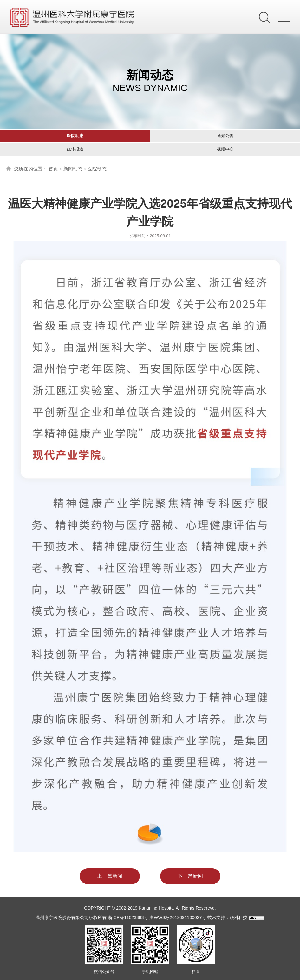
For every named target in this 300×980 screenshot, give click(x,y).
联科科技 (238, 917)
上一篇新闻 (110, 876)
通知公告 (225, 136)
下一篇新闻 (190, 876)
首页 (53, 169)
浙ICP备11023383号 (128, 917)
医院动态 (75, 136)
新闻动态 (73, 169)
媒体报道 (75, 149)
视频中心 (225, 149)
